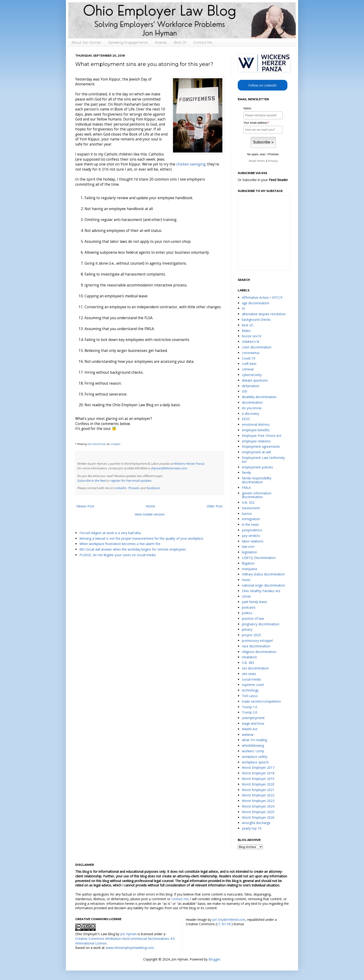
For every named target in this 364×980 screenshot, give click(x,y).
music (246, 580)
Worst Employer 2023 (258, 801)
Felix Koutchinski (97, 444)
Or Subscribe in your (263, 180)
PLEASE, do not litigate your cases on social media (117, 555)
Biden (246, 331)
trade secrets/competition (261, 701)
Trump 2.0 (250, 712)
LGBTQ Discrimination (259, 558)
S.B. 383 (248, 663)
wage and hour (253, 723)
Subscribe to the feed (91, 481)
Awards (161, 42)
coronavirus (251, 353)
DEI (245, 391)
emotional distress (256, 424)
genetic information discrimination (257, 495)
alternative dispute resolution (264, 314)
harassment (251, 508)
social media (251, 679)
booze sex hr (252, 336)
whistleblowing (253, 745)
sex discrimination (255, 668)
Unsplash (115, 444)
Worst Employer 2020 (258, 784)
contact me (180, 899)
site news (249, 674)
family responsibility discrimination (257, 480)
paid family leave (254, 602)
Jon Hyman (128, 934)
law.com (248, 547)
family (246, 472)
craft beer (249, 364)
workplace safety (255, 757)
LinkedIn (120, 488)
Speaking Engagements (128, 42)
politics (247, 613)
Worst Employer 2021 (258, 790)
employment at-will (256, 452)
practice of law (253, 618)
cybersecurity (252, 375)
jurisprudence (252, 530)
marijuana (249, 569)
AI (243, 308)
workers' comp (253, 751)
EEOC (246, 419)
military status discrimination (263, 574)
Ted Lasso (250, 696)
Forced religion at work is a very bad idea (110, 533)
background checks (256, 320)
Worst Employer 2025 (258, 812)
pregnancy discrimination (261, 624)
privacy (247, 629)
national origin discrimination (263, 585)
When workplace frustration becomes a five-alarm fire (120, 544)
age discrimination (256, 303)
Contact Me (203, 42)
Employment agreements (261, 446)
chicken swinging (191, 164)
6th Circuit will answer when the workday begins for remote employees (133, 549)
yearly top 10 (252, 828)
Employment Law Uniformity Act (263, 460)
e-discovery (250, 414)
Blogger (214, 959)
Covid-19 (249, 358)
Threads (133, 488)
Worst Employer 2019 (258, 779)
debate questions (255, 380)
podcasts (249, 607)
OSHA (246, 596)
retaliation (249, 657)
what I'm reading (254, 740)
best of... (248, 325)
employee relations (256, 441)
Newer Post (85, 506)
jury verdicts (251, 536)
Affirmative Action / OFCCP (262, 297)
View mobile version (150, 514)
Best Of (180, 42)
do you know (252, 408)
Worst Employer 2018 (258, 773)
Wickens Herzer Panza (189, 464)
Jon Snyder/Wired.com (229, 920)
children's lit (251, 342)
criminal (248, 369)
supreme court (253, 685)
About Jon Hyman (86, 42)
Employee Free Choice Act (262, 436)
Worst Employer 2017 (258, 767)
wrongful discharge (256, 823)
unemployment (253, 718)
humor (247, 514)
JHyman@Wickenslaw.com (169, 468)
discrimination (252, 402)
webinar (248, 735)
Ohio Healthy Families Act (261, 591)
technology (250, 690)
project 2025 (251, 635)
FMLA (246, 488)
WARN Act (250, 729)
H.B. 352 (248, 502)
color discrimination (257, 347)
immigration (251, 519)
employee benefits (256, 430)
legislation (249, 552)
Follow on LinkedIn (263, 85)
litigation (248, 563)
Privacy (273, 161)
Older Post (215, 506)
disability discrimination (259, 397)
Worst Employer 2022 (258, 795)
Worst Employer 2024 (258, 806)
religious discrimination (259, 652)
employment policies (257, 467)
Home (150, 506)
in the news (250, 524)
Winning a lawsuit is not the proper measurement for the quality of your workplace (141, 538)
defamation (251, 386)
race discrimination (256, 646)
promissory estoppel (257, 641)
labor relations (253, 541)
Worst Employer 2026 (258, 817)
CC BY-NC (224, 924)
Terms (261, 161)
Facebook (153, 488)
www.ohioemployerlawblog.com (130, 948)
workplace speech (255, 762)
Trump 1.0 (250, 707)
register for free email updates (131, 481)
